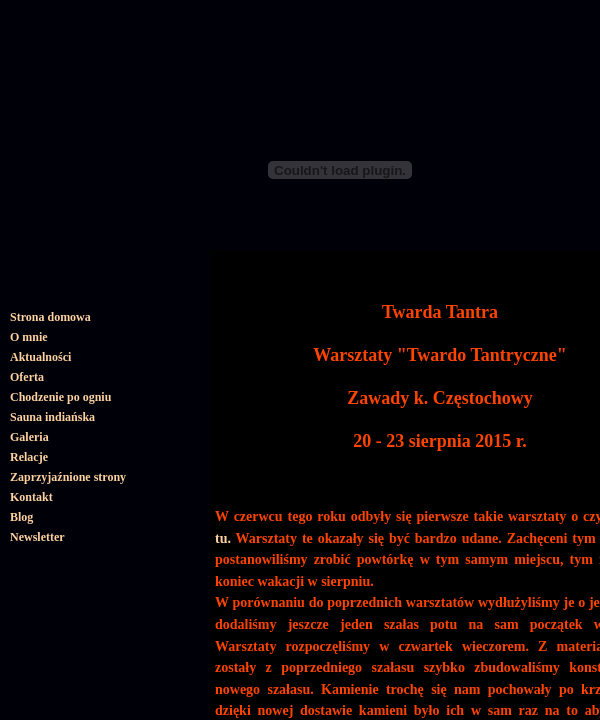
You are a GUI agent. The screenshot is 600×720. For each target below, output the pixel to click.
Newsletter (37, 537)
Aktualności (40, 357)
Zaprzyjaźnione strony (68, 477)
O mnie (29, 337)
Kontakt (31, 497)
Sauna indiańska (52, 417)
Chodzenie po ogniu (60, 397)
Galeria (29, 437)
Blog (21, 517)
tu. (223, 538)
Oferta (27, 377)
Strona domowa (50, 317)
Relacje (29, 457)
